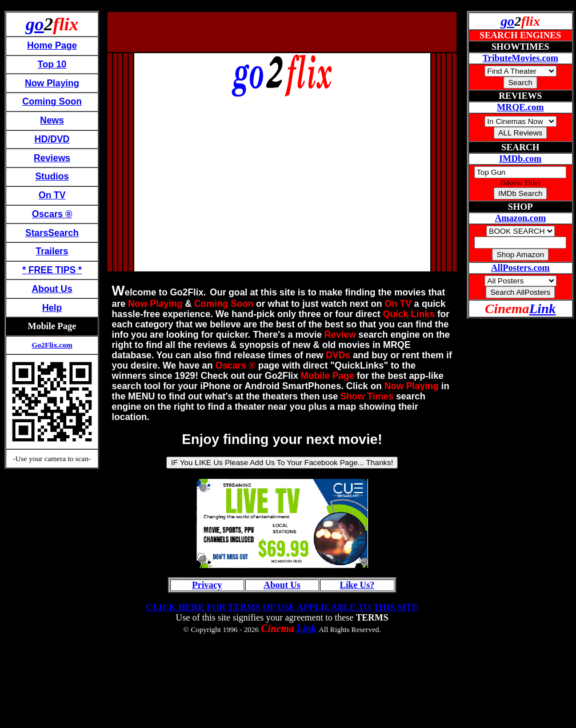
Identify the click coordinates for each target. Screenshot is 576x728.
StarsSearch (52, 233)
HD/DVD (52, 139)
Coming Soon (52, 101)
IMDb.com (520, 159)
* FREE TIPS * (52, 270)
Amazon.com (520, 218)
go (35, 24)
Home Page (52, 45)
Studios (52, 176)
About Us (52, 289)
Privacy (207, 585)
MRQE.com (520, 107)
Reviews (52, 158)
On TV (52, 195)
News (52, 120)
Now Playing (52, 83)
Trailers (52, 251)
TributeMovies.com (520, 58)
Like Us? (357, 585)
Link (307, 629)
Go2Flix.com (52, 345)
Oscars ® (52, 214)
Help (52, 308)
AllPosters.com (520, 268)
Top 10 (52, 64)
